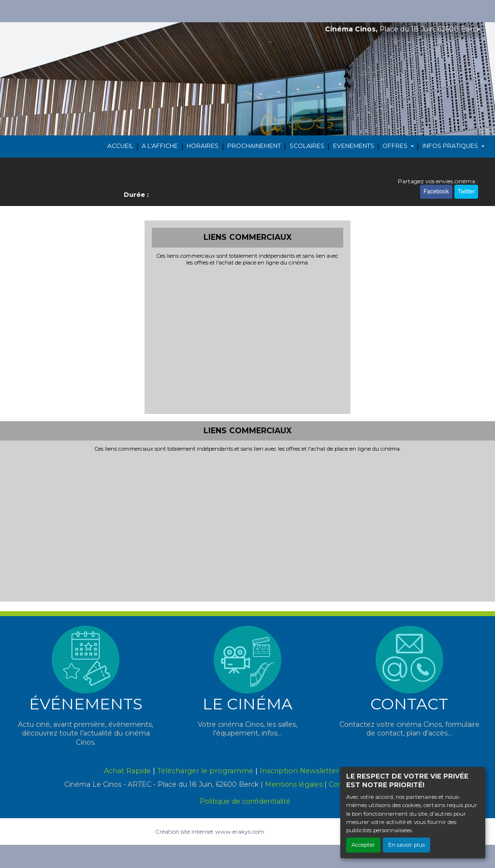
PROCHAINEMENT (254, 146)
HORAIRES (203, 146)
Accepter (363, 845)
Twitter (466, 191)
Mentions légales (294, 784)
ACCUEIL (120, 146)
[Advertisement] (248, 339)
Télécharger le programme (205, 771)
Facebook (436, 191)
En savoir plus (407, 845)
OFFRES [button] (396, 146)
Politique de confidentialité (245, 801)
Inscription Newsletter (299, 771)
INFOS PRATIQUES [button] (451, 146)
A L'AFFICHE (160, 146)
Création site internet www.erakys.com (210, 831)
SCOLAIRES (307, 146)
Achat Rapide (127, 771)
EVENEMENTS (354, 146)
